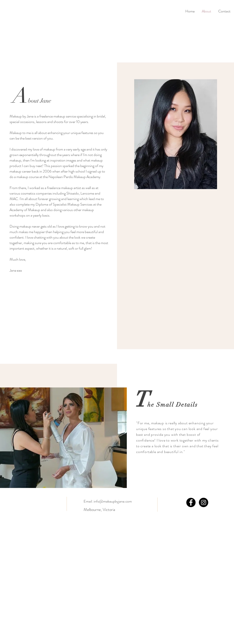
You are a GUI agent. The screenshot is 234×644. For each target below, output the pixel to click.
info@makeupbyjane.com (113, 501)
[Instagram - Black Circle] (204, 502)
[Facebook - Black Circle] (191, 502)
